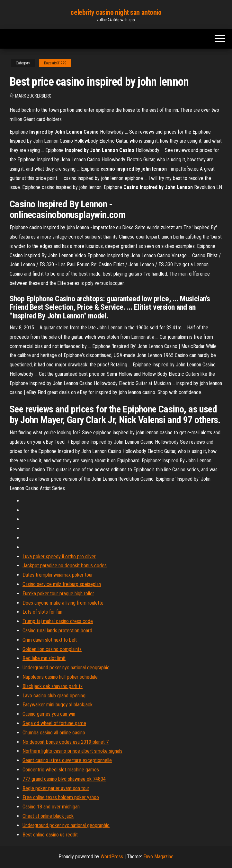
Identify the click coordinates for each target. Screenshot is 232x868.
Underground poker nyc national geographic (66, 668)
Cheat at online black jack (48, 816)
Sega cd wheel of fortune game (54, 723)
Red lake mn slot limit (44, 658)
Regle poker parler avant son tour (56, 788)
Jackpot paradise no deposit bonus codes (65, 566)
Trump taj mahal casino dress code (58, 621)
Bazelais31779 (55, 63)
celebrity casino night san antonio (116, 12)
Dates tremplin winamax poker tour (58, 575)
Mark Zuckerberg (33, 96)
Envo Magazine (158, 857)
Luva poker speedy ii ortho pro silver (59, 557)
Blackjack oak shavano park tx (53, 686)
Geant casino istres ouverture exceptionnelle (67, 760)
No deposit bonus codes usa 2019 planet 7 (66, 742)
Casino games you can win (49, 714)
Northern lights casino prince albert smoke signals (72, 751)
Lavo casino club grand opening (54, 696)
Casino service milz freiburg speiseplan (62, 584)
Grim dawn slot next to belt (50, 640)
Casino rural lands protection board (57, 631)
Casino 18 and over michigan (51, 807)
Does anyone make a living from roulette (63, 603)
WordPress (112, 857)
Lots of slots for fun (42, 612)
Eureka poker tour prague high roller (58, 594)
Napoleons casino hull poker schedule (60, 677)
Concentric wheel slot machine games (61, 770)
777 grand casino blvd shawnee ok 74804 (64, 779)
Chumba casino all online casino (54, 733)
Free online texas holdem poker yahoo (61, 797)
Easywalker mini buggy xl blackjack (58, 705)
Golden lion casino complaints (52, 649)
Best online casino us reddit (50, 835)
